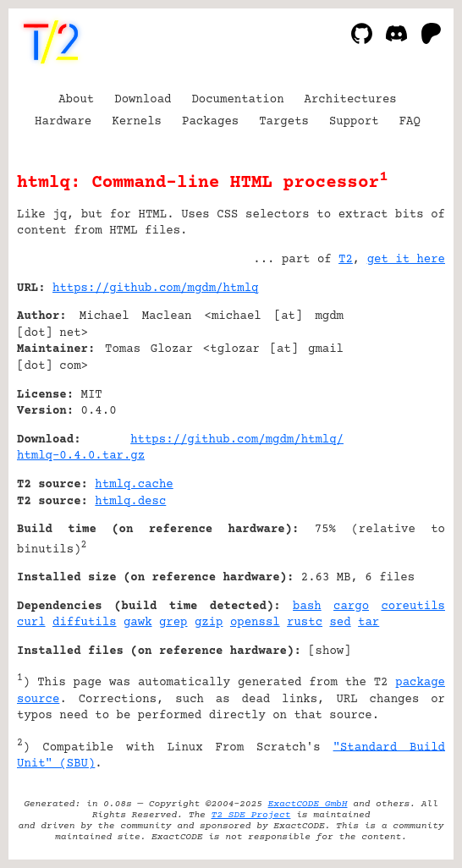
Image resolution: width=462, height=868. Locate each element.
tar (368, 623)
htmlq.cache (134, 485)
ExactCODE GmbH (308, 804)
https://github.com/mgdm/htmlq (155, 288)
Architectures (351, 100)
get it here (406, 260)
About (76, 100)
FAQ (410, 122)
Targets (284, 122)
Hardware (63, 122)
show (330, 651)
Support (354, 122)
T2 (346, 260)
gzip (209, 623)
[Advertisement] (394, 391)
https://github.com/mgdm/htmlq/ (237, 440)
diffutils (85, 623)
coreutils (413, 607)
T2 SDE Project (251, 815)
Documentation (237, 100)
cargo (351, 607)
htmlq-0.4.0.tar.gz (81, 456)
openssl (255, 623)
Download (143, 100)
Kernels (137, 122)
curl (31, 623)
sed (340, 623)
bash (307, 607)
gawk (138, 623)
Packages (210, 122)
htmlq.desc (130, 502)
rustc (305, 623)
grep (173, 623)
